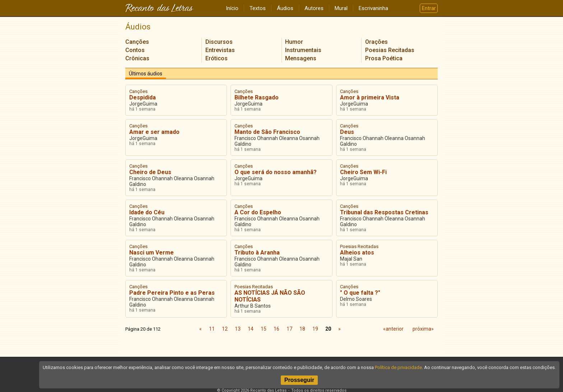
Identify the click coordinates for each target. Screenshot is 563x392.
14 (251, 329)
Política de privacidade (398, 367)
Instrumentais (303, 50)
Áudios (285, 8)
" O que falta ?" (360, 293)
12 (225, 329)
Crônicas (137, 58)
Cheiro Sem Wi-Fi (363, 172)
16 (276, 329)
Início (232, 8)
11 (212, 329)
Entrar (429, 8)
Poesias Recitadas (390, 50)
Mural (341, 8)
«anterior (393, 329)
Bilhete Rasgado (257, 97)
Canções (137, 42)
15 (264, 329)
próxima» (423, 329)
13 (238, 329)
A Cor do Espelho (258, 212)
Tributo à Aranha (257, 253)
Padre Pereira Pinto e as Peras (172, 293)
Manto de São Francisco (267, 132)
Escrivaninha (373, 8)
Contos (135, 50)
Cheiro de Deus (150, 172)
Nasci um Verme (152, 253)
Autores (314, 8)
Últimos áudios (146, 74)
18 (302, 329)
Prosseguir (299, 380)
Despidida (143, 97)
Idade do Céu (147, 212)
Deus (347, 132)
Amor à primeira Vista (370, 97)
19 (315, 329)
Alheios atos (357, 253)
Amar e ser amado (154, 132)
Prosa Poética (384, 58)
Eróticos (217, 58)
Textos (258, 8)
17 (289, 329)
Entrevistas (220, 50)
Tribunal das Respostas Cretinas (384, 212)
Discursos (219, 42)
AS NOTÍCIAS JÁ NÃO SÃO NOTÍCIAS (270, 296)
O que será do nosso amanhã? (276, 172)
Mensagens (301, 58)
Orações (376, 42)
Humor (294, 42)
